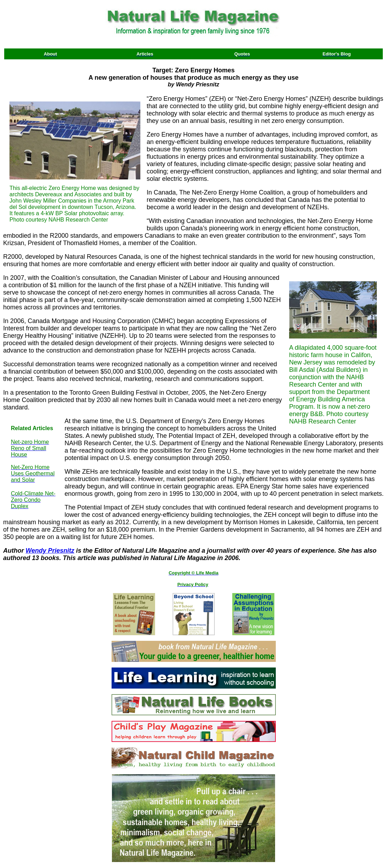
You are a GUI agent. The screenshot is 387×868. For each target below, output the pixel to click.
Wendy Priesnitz (50, 551)
